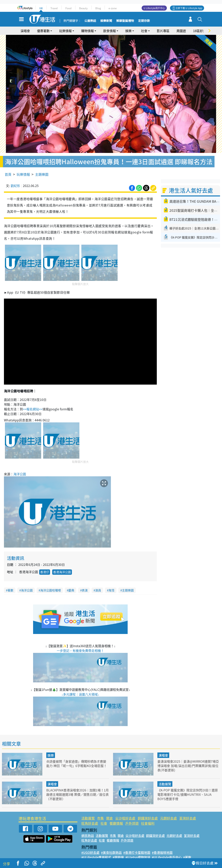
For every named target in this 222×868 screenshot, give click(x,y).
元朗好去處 (169, 812)
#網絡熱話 (89, 856)
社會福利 (148, 817)
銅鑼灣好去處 (148, 812)
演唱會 (25, 31)
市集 (100, 812)
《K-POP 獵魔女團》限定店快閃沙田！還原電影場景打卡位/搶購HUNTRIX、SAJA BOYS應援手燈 (188, 789)
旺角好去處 (90, 817)
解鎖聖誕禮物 (125, 21)
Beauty (83, 8)
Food (68, 8)
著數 (10, 584)
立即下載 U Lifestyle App (189, 8)
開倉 (110, 812)
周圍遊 (181, 31)
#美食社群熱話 (111, 847)
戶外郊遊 (132, 817)
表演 (85, 584)
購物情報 (87, 31)
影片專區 (163, 31)
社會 (144, 31)
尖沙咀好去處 (125, 812)
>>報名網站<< (33, 403)
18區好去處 (201, 31)
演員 (98, 584)
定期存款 (144, 21)
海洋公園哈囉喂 (51, 584)
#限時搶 (118, 851)
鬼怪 (111, 584)
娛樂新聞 (106, 21)
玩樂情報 (65, 31)
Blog (98, 8)
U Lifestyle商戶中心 (154, 8)
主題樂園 (42, 169)
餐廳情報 (116, 817)
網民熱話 (88, 830)
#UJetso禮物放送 (138, 851)
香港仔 (45, 566)
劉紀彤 (15, 180)
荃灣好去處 (188, 812)
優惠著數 (43, 31)
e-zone (113, 8)
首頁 (8, 169)
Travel (54, 8)
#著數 (187, 851)
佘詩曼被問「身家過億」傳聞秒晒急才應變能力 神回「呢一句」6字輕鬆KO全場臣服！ (77, 760)
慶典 (71, 584)
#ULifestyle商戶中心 (167, 851)
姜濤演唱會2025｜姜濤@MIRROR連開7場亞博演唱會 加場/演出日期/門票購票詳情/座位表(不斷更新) (188, 760)
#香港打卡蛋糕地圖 (137, 847)
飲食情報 (110, 31)
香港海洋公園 (62, 566)
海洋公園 (20, 468)
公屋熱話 (90, 21)
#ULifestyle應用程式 (96, 851)
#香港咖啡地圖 (162, 847)
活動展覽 (165, 778)
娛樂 (128, 31)
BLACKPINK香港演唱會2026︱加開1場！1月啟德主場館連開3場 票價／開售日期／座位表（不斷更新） (77, 789)
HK (41, 8)
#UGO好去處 (90, 847)
